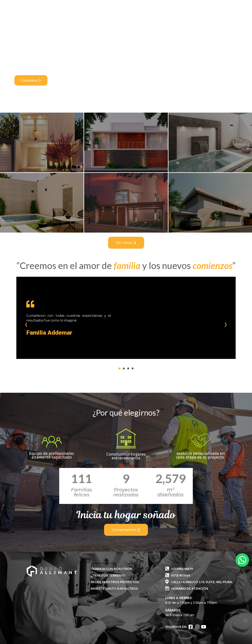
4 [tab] (133, 368)
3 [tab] (128, 368)
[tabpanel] (126, 318)
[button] (207, 9)
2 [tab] (124, 368)
